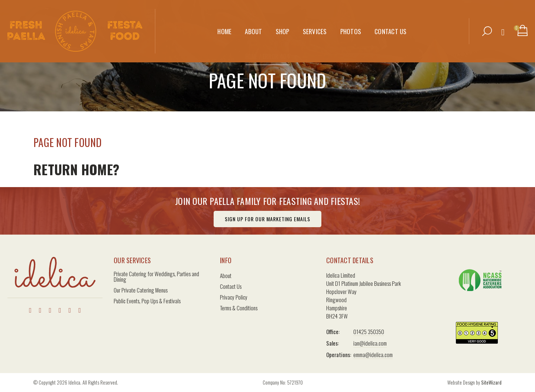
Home (224, 27)
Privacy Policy (234, 297)
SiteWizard (491, 382)
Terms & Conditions (239, 308)
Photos (351, 27)
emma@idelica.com (373, 355)
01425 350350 (369, 331)
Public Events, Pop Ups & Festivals (147, 301)
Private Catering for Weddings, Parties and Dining (156, 277)
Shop (283, 27)
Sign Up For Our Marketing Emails (267, 219)
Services (315, 27)
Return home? (76, 169)
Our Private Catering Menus (141, 290)
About (253, 27)
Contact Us (391, 27)
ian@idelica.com (370, 343)
